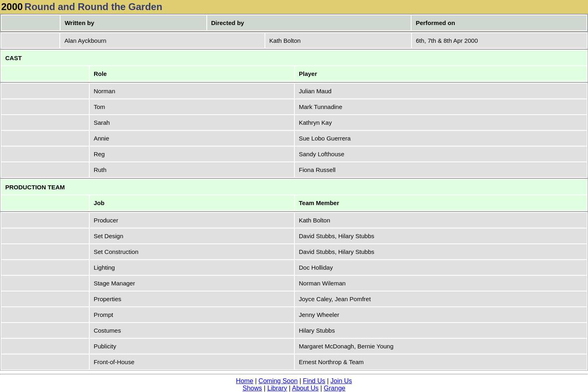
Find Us (314, 381)
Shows (252, 388)
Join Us (341, 381)
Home (245, 381)
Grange (335, 388)
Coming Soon (278, 381)
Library (277, 388)
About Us (305, 388)
